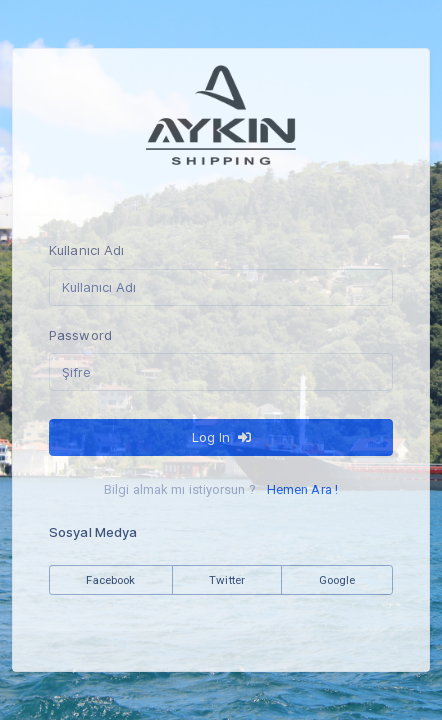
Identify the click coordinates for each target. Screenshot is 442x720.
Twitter (227, 580)
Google (337, 580)
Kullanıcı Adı (86, 250)
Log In (221, 437)
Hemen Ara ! (302, 489)
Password (80, 335)
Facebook (110, 580)
